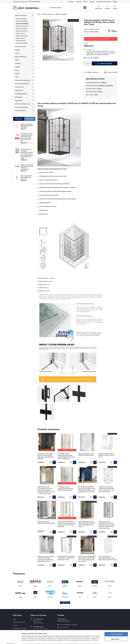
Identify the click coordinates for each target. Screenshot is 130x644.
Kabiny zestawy (21, 41)
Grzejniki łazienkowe (21, 94)
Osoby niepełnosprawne (22, 84)
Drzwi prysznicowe (21, 47)
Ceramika (18, 63)
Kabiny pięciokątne (22, 28)
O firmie (85, 2)
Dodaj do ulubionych (93, 72)
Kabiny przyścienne (22, 31)
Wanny (17, 53)
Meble (17, 60)
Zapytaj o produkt (112, 72)
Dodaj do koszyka (106, 63)
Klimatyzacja (19, 97)
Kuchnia (17, 74)
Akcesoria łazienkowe (21, 107)
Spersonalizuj (116, 626)
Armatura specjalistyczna (22, 104)
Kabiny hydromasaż (22, 36)
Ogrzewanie (19, 101)
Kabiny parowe (21, 38)
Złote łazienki (19, 90)
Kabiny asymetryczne (22, 26)
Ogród (17, 77)
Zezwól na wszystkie (116, 621)
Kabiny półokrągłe (21, 19)
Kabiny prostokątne (22, 24)
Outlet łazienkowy (20, 111)
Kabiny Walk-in (21, 33)
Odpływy (18, 67)
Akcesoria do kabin (22, 43)
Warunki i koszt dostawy (104, 2)
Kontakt (92, 2)
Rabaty (115, 2)
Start (39, 14)
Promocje (71, 2)
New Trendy (94, 32)
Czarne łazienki (19, 87)
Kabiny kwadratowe (22, 21)
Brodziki (17, 50)
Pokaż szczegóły (27, 641)
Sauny (17, 70)
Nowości (78, 2)
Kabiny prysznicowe (21, 15)
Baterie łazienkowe (21, 57)
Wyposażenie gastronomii (23, 80)
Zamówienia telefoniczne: (27, 2)
